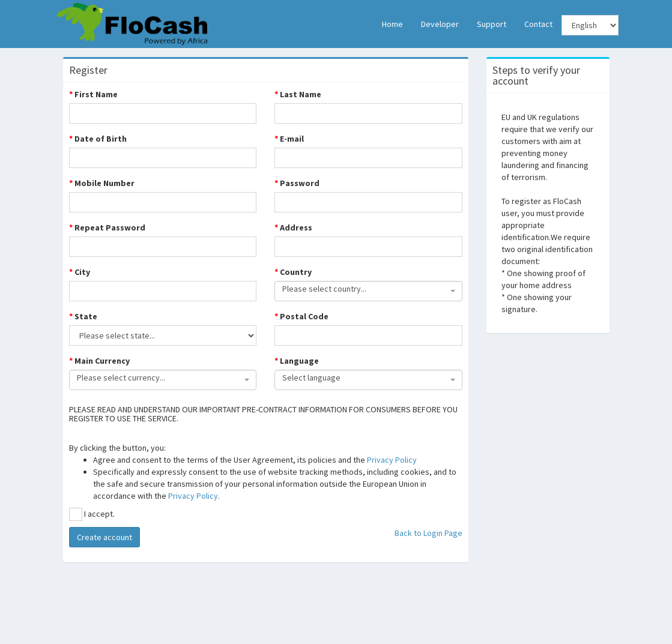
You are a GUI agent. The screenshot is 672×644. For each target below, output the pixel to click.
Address (293, 227)
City (80, 272)
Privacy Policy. (194, 496)
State (83, 316)
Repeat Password (107, 227)
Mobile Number (102, 183)
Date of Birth (98, 139)
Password (297, 183)
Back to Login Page (428, 533)
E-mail (289, 139)
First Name (93, 94)
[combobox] (368, 291)
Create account (104, 537)
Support (492, 24)
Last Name (298, 94)
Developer (440, 24)
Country (293, 272)
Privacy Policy (392, 460)
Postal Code (301, 316)
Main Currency (99, 361)
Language (297, 361)
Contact (538, 24)
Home (392, 24)
